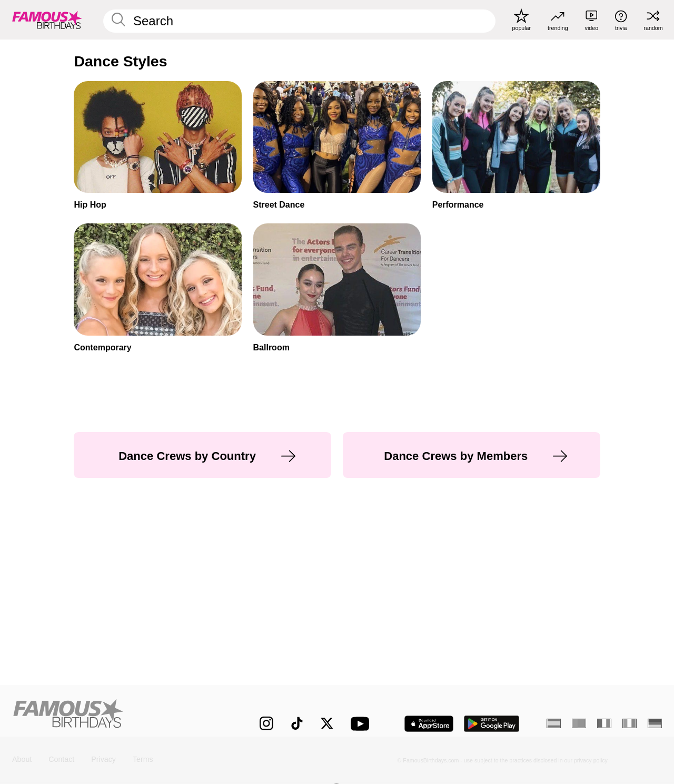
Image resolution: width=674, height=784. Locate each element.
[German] (655, 723)
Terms (143, 759)
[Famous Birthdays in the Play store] (492, 724)
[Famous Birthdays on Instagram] (266, 723)
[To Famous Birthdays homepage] (47, 19)
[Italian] (630, 723)
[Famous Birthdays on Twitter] (327, 723)
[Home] (117, 716)
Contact (61, 759)
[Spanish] (554, 723)
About (22, 759)
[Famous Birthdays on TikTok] (297, 723)
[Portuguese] (579, 723)
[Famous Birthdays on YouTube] (362, 724)
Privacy (103, 759)
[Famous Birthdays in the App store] (429, 724)
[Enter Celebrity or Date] (299, 21)
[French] (604, 723)
